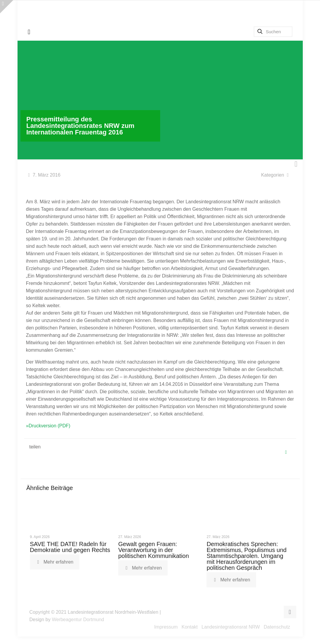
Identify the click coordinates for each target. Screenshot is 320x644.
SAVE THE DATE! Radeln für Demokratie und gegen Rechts (70, 547)
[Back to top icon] (290, 612)
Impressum (166, 627)
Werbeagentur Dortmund (78, 620)
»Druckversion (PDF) (48, 426)
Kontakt (190, 627)
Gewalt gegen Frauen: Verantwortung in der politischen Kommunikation (154, 550)
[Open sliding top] (7, 7)
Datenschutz (277, 627)
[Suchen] (273, 32)
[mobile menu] (29, 32)
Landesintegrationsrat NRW (231, 627)
